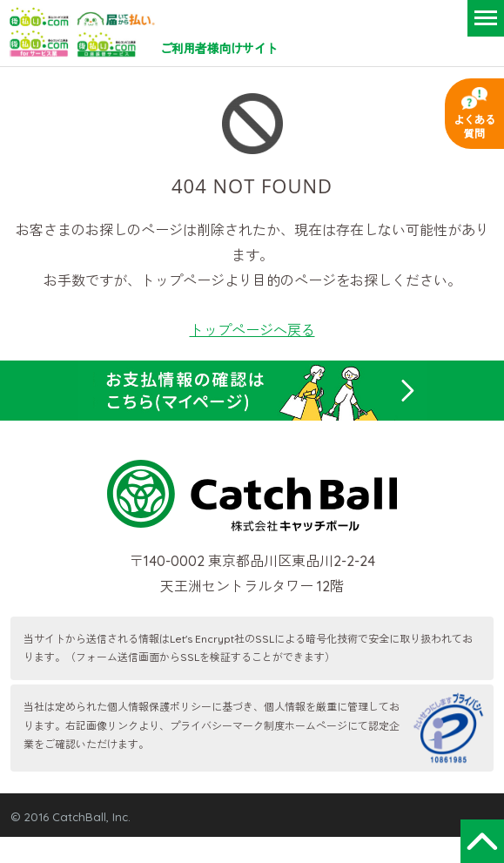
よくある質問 (474, 127)
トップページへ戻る (252, 330)
